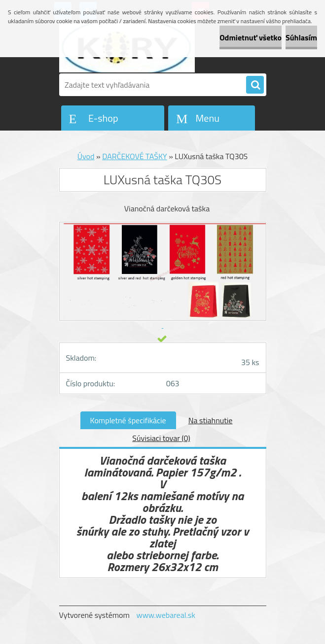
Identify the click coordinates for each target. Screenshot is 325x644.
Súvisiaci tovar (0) (161, 438)
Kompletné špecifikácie (128, 420)
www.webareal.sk (166, 615)
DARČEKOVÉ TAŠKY (134, 156)
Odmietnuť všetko (251, 37)
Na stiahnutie (211, 420)
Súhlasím (301, 37)
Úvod (86, 156)
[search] (255, 85)
